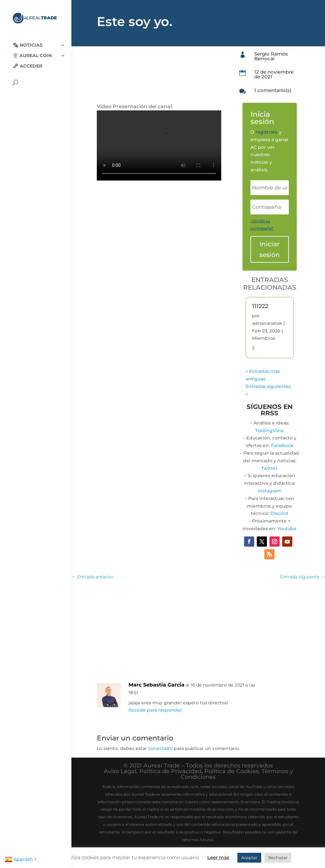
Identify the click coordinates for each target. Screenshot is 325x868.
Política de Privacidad (170, 771)
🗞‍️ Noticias (28, 41)
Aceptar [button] (249, 858)
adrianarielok (267, 323)
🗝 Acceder (27, 62)
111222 (260, 306)
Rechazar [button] (278, 858)
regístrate (267, 132)
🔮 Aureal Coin (32, 51)
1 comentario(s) (273, 90)
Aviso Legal (120, 771)
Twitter (269, 468)
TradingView (270, 431)
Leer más (218, 857)
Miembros (264, 338)
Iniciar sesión (270, 249)
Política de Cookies (232, 771)
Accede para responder (155, 710)
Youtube (287, 529)
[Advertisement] (198, 632)
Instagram (270, 491)
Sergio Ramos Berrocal (271, 56)
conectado (160, 748)
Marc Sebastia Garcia (156, 685)
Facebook (282, 445)
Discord (279, 513)
